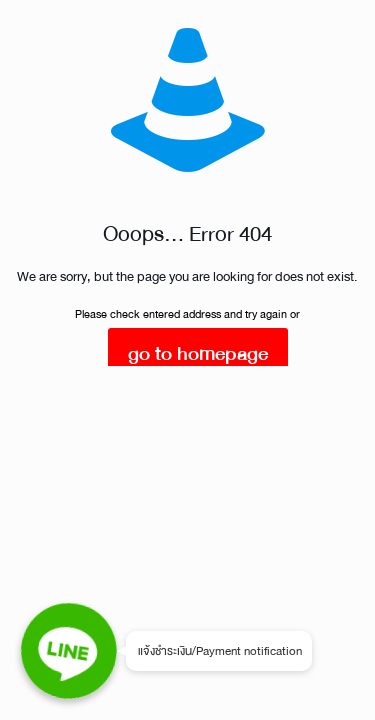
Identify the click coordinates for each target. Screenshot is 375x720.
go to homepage (198, 353)
